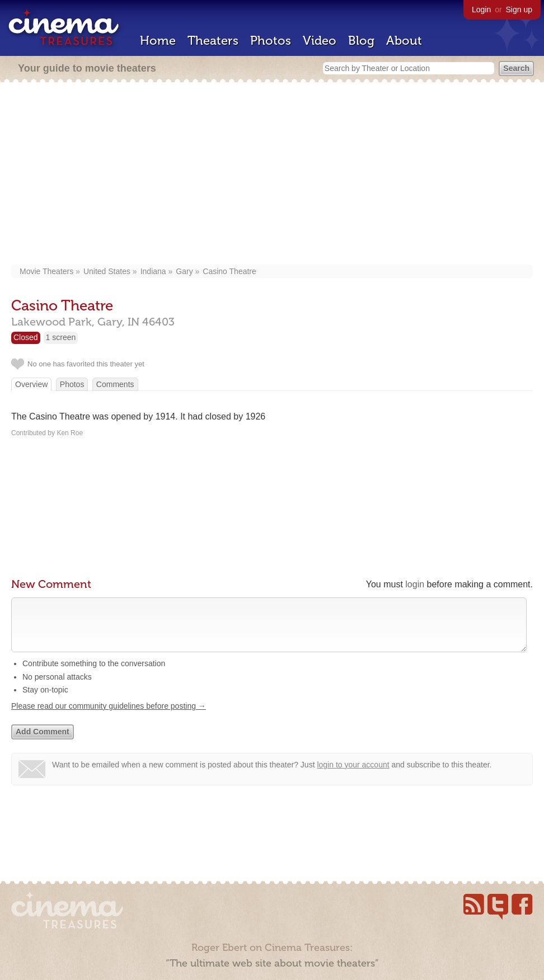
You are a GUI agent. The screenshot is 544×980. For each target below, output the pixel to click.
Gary (184, 271)
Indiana (153, 271)
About (404, 41)
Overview (31, 384)
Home (158, 41)
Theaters (213, 41)
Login (481, 10)
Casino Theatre (229, 271)
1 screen (61, 337)
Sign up (519, 10)
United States (107, 271)
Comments (115, 384)
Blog (361, 41)
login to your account (353, 776)
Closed (26, 337)
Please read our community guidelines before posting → (109, 717)
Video (320, 41)
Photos (271, 41)
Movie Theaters (46, 271)
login (415, 584)
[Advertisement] (272, 175)
